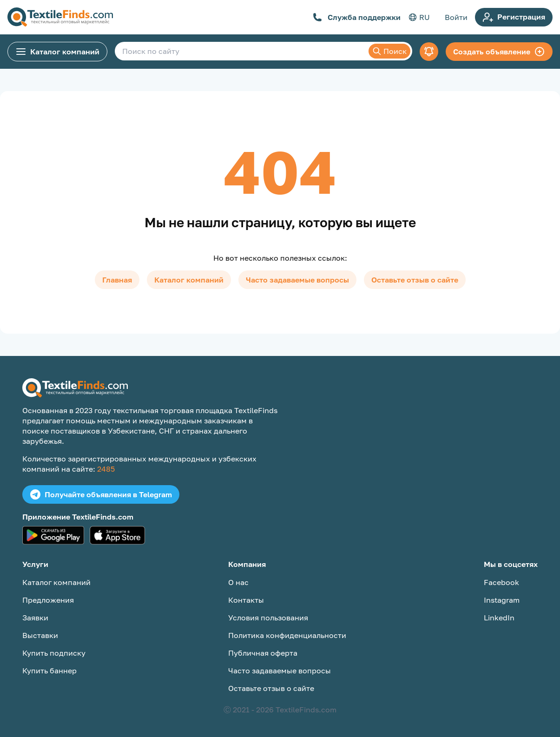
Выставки (40, 635)
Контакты (246, 600)
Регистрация (514, 17)
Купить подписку (54, 653)
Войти (456, 17)
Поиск (389, 51)
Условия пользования (268, 618)
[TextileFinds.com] (60, 17)
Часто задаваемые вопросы (297, 280)
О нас (238, 582)
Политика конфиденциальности (287, 635)
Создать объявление (499, 52)
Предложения (48, 600)
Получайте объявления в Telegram (101, 494)
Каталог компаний (57, 52)
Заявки (35, 618)
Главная (117, 280)
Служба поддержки (357, 17)
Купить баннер (49, 671)
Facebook (501, 582)
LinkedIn (499, 618)
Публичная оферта (263, 653)
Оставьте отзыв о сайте (415, 280)
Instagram (502, 600)
